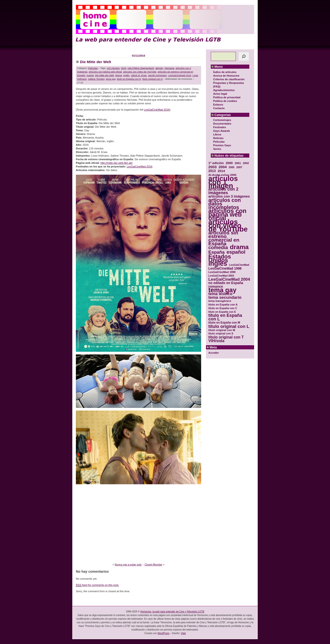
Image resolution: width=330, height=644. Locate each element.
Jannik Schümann (157, 75)
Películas (219, 142)
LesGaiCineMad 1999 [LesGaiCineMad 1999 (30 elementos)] (222, 272)
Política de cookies (225, 101)
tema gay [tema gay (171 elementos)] (222, 290)
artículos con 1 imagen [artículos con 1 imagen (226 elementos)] (223, 182)
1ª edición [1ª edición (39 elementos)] (216, 163)
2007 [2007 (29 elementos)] (239, 167)
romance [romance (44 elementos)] (216, 287)
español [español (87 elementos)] (236, 252)
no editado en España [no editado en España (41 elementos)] (226, 283)
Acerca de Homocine (226, 76)
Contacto (219, 108)
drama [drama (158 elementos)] (239, 247)
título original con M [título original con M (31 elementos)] (222, 330)
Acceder (214, 353)
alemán (159, 68)
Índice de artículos (225, 72)
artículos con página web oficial (105, 72)
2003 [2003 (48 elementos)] (212, 167)
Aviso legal (220, 94)
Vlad (183, 633)
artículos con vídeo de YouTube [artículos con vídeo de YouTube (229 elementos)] (228, 225)
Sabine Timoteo (96, 79)
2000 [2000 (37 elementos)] (229, 163)
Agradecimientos (224, 90)
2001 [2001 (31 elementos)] (238, 163)
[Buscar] (244, 56)
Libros (217, 134)
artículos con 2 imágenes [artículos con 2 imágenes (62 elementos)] (223, 191)
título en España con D (129, 79)
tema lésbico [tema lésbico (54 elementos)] (220, 294)
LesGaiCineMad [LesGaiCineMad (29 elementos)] (239, 265)
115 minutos (113, 68)
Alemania (169, 68)
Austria (90, 75)
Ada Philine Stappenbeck (141, 68)
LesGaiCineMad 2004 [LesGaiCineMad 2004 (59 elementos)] (229, 279)
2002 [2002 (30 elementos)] (246, 163)
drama (119, 75)
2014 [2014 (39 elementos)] (221, 171)
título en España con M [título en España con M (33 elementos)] (224, 323)
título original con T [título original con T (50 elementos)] (226, 337)
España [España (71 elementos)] (216, 252)
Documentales (222, 124)
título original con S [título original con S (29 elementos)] (221, 333)
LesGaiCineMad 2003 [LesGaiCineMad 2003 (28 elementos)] (221, 276)
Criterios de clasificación (229, 79)
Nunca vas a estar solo (128, 564)
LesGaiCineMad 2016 (180, 75)
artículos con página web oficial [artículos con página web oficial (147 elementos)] (227, 215)
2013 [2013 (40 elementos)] (212, 171)
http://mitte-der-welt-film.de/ (116, 163)
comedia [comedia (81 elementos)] (218, 248)
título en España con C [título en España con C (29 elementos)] (223, 308)
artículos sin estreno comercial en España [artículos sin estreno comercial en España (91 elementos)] (224, 238)
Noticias (218, 138)
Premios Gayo (222, 145)
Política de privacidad (227, 97)
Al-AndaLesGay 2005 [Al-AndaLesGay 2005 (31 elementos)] (222, 175)
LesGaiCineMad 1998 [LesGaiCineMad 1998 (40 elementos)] (225, 269)
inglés (126, 75)
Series (217, 149)
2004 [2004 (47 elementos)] (223, 167)
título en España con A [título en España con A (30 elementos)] (223, 305)
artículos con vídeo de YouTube (140, 72)
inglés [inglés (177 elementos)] (218, 264)
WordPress (163, 633)
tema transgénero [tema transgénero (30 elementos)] (220, 301)
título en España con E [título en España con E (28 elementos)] (222, 312)
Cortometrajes (222, 120)
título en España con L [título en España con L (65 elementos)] (225, 317)
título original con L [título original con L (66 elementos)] (229, 326)
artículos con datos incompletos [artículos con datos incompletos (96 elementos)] (225, 204)
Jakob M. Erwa (139, 75)
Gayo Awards (222, 131)
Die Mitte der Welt (96, 62)
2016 (124, 68)
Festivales (220, 127)
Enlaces (218, 105)
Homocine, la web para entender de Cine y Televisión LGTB (172, 612)
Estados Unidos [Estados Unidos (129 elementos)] (220, 258)
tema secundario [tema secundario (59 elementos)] (225, 297)
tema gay (111, 79)
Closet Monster (153, 564)
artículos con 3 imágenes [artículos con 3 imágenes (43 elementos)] (229, 196)
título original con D (153, 79)
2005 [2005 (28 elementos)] (231, 167)
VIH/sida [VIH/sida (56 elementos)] (216, 341)
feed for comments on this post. (97, 585)
